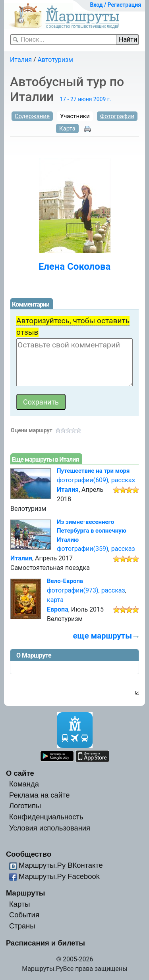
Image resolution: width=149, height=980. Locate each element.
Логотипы (25, 806)
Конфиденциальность (46, 817)
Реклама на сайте (40, 795)
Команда (24, 784)
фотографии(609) (83, 480)
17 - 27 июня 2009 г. (85, 99)
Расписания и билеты (45, 943)
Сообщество (29, 854)
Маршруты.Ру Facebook (59, 876)
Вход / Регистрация (115, 5)
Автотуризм (55, 60)
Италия (21, 60)
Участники (75, 116)
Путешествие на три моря (93, 471)
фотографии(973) (73, 590)
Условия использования (50, 828)
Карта (67, 128)
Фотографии (117, 116)
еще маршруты (103, 636)
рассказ (123, 480)
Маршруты (26, 893)
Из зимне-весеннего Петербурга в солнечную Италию (92, 531)
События (24, 915)
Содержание (32, 116)
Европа (58, 609)
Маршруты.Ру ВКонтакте (61, 865)
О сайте (20, 773)
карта (55, 600)
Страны (22, 926)
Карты (19, 904)
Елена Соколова (75, 267)
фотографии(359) (83, 549)
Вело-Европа (65, 581)
